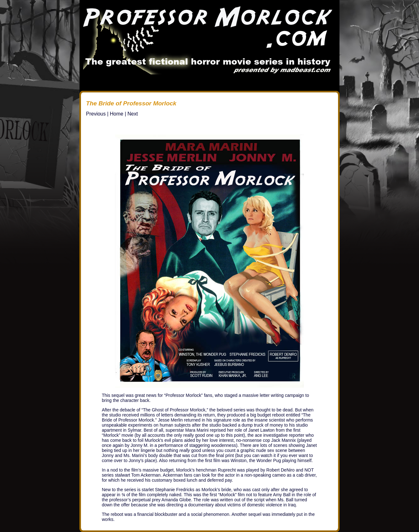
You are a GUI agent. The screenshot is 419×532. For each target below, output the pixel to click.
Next (133, 114)
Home (117, 114)
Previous (96, 114)
